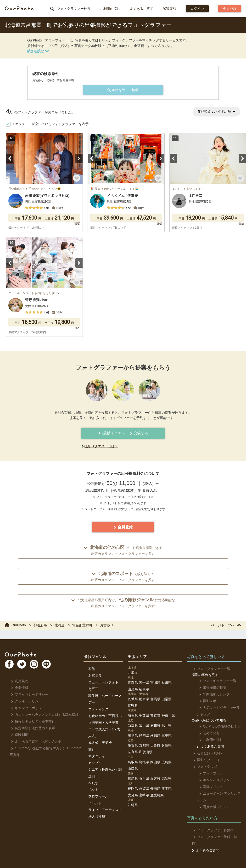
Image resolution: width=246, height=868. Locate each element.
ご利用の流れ (110, 9)
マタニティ (97, 756)
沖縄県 (133, 805)
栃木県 (144, 699)
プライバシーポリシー (28, 694)
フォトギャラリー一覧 (215, 681)
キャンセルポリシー (27, 708)
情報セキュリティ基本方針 (32, 721)
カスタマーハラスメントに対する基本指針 (43, 715)
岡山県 (155, 762)
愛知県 (155, 735)
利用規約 (18, 681)
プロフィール (98, 796)
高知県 (167, 779)
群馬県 (155, 699)
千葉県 (144, 716)
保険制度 (18, 735)
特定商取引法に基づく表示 (32, 728)
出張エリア (137, 657)
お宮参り (95, 676)
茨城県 (133, 699)
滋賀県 (133, 746)
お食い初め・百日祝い (105, 716)
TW (25, 666)
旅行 (92, 749)
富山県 (144, 726)
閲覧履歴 (169, 9)
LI (54, 666)
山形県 (133, 689)
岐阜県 (133, 735)
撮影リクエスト (205, 760)
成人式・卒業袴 (100, 743)
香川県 (144, 779)
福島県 (144, 689)
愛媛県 (155, 779)
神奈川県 (168, 716)
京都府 (144, 746)
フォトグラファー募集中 (212, 830)
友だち (93, 783)
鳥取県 (133, 762)
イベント (95, 803)
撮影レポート (209, 701)
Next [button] (79, 158)
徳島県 (133, 779)
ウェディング (98, 709)
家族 (92, 669)
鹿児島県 (157, 795)
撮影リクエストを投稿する (123, 433)
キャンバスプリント (214, 780)
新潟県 (133, 726)
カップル (95, 763)
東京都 (155, 716)
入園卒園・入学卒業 (103, 722)
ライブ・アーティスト (105, 810)
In (39, 666)
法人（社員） (98, 816)
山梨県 (167, 699)
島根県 (144, 762)
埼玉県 (133, 716)
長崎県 (155, 788)
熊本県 (167, 788)
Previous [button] (10, 158)
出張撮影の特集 (210, 687)
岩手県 (144, 682)
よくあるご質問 (141, 9)
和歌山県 (146, 752)
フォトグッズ (204, 767)
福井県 (167, 726)
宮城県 (155, 682)
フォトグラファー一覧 (210, 669)
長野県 (133, 706)
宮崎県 (144, 795)
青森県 (133, 682)
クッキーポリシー (25, 701)
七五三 (93, 689)
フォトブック (209, 773)
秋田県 (167, 682)
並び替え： (216, 111)
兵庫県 (167, 746)
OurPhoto (24, 655)
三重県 (167, 735)
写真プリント (209, 787)
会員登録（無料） (207, 753)
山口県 (133, 769)
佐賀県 (144, 788)
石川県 (155, 726)
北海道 (133, 673)
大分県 (133, 795)
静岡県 (144, 735)
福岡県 (133, 788)
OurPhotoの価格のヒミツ (217, 726)
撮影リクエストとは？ (101, 446)
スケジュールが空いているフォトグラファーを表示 (50, 124)
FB (10, 666)
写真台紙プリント (212, 807)
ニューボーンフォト (103, 682)
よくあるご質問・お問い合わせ (35, 741)
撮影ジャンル (95, 657)
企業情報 (18, 688)
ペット (93, 790)
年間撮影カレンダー (214, 694)
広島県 (167, 762)
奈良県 (133, 752)
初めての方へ (209, 733)
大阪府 (155, 746)
